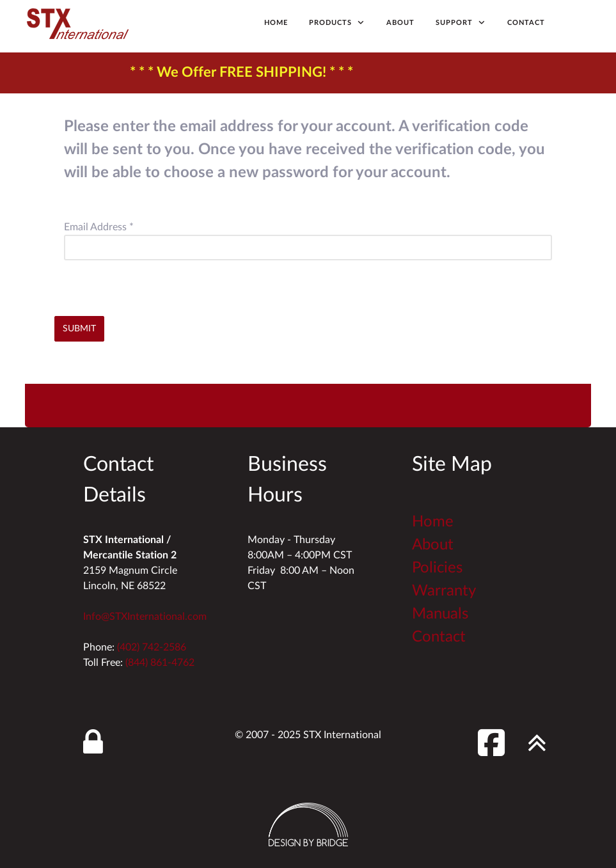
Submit (79, 328)
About (433, 545)
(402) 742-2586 (152, 647)
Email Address (99, 227)
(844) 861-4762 (160, 663)
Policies (437, 568)
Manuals (440, 614)
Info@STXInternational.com (145, 617)
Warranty (444, 591)
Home (433, 522)
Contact (439, 637)
